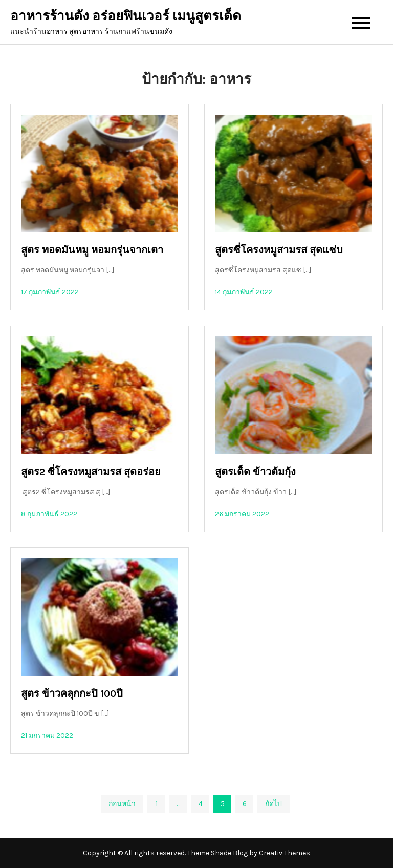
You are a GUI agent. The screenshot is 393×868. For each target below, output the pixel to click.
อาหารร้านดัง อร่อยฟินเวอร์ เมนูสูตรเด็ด (126, 16)
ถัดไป (274, 804)
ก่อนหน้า (122, 804)
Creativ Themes (285, 853)
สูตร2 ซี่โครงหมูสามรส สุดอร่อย (91, 472)
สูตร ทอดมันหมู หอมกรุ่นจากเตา (92, 250)
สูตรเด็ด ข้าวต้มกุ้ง (255, 472)
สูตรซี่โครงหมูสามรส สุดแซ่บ (279, 250)
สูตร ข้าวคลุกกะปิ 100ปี (72, 694)
